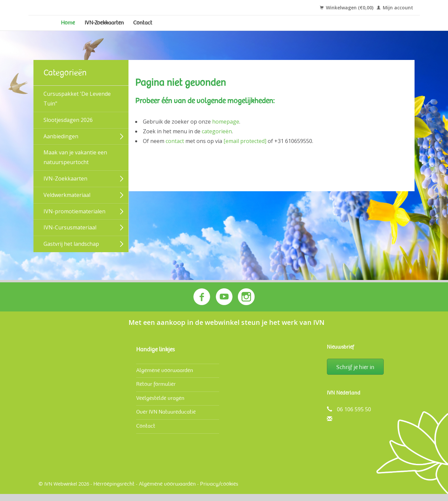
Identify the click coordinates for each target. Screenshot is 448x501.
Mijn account (395, 8)
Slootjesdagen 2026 (68, 129)
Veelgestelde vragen (160, 405)
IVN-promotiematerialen (74, 220)
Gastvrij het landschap (71, 253)
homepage (226, 130)
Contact (170, 27)
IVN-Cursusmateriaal (70, 236)
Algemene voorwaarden (165, 377)
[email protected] (245, 149)
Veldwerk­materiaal (67, 204)
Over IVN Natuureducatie (166, 419)
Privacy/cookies (219, 491)
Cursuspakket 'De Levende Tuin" (77, 107)
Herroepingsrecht (114, 491)
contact (175, 149)
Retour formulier (156, 391)
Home (71, 27)
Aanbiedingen (61, 145)
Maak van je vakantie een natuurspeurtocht (75, 166)
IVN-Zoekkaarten (119, 27)
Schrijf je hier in (355, 374)
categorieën (217, 140)
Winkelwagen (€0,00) (347, 8)
